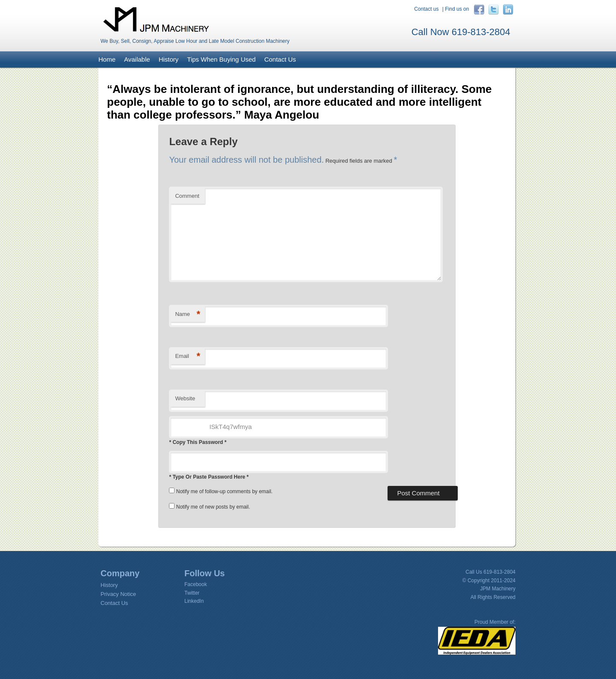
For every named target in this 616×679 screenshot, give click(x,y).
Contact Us (280, 59)
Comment (187, 196)
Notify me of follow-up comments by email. (224, 491)
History (169, 59)
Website (185, 398)
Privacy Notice (118, 594)
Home (107, 59)
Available (137, 59)
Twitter (192, 593)
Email (188, 356)
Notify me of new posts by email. (213, 507)
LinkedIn (194, 601)
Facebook (196, 584)
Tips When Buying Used (221, 59)
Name (188, 314)
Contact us (426, 9)
